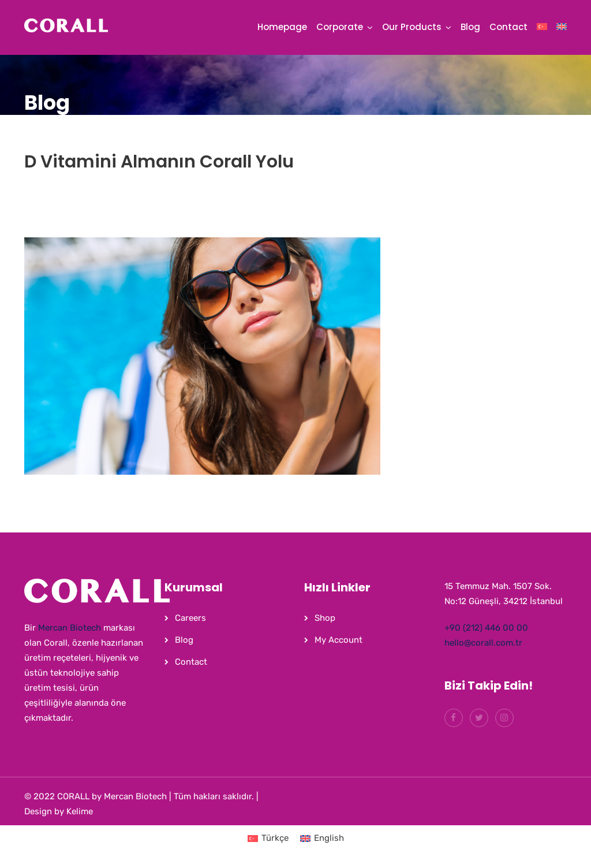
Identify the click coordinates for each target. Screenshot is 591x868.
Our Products (412, 27)
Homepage (282, 27)
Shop (325, 618)
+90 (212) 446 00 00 (486, 628)
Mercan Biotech (70, 628)
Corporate (340, 27)
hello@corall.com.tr (483, 643)
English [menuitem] (329, 838)
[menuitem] (542, 30)
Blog (470, 27)
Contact (508, 27)
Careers (190, 618)
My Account (338, 640)
